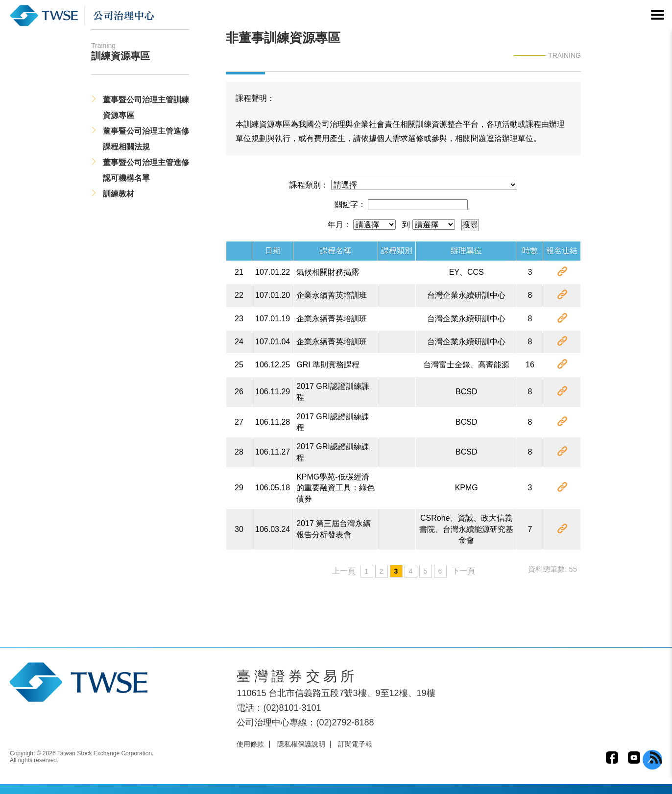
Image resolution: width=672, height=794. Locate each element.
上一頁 (344, 571)
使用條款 (250, 744)
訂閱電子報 (355, 744)
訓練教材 (119, 194)
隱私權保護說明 (301, 744)
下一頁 (463, 571)
